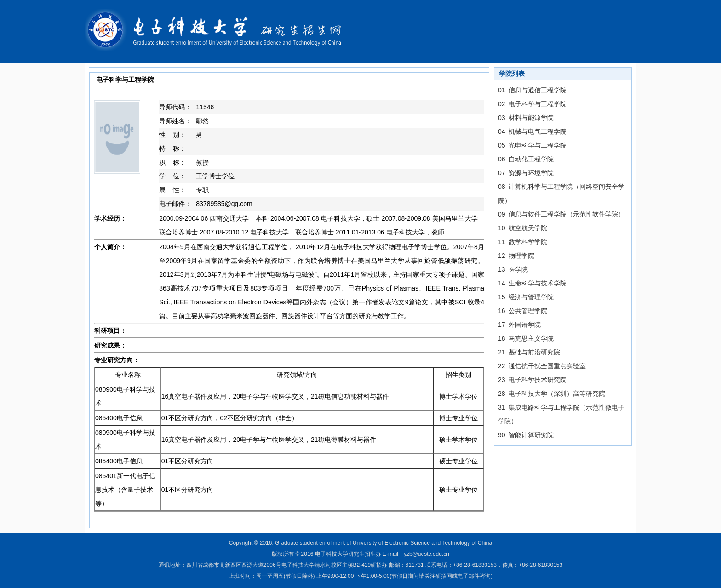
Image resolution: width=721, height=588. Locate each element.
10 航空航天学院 (523, 228)
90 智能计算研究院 (526, 435)
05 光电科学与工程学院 (532, 145)
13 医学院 (513, 269)
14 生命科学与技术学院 (532, 283)
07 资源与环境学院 (526, 173)
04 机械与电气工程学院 (532, 131)
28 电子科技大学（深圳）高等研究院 (552, 394)
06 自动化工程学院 (526, 159)
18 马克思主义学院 (526, 338)
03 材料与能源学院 (526, 118)
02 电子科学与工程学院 (532, 104)
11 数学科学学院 (523, 242)
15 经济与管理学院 (526, 297)
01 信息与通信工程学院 (532, 90)
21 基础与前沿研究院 (529, 352)
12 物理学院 (516, 256)
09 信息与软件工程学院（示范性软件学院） (561, 214)
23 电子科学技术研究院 (532, 380)
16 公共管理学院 (523, 311)
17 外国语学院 (519, 325)
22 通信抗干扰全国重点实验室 (542, 366)
